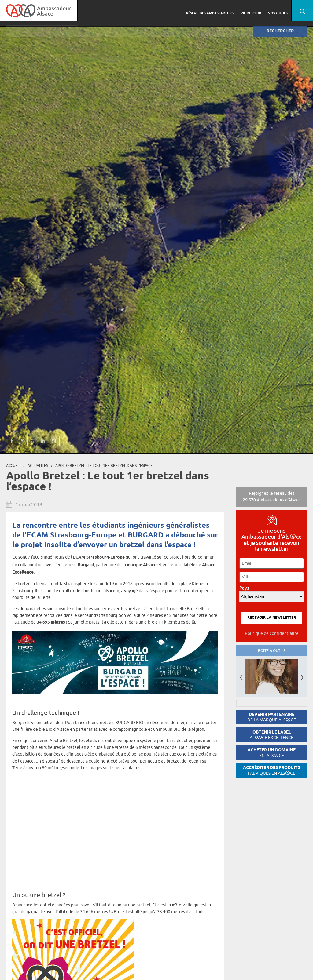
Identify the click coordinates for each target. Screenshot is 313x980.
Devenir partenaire (272, 717)
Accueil (13, 466)
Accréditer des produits (272, 770)
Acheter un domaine (272, 753)
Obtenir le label (272, 735)
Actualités (38, 466)
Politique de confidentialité (272, 633)
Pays (246, 588)
